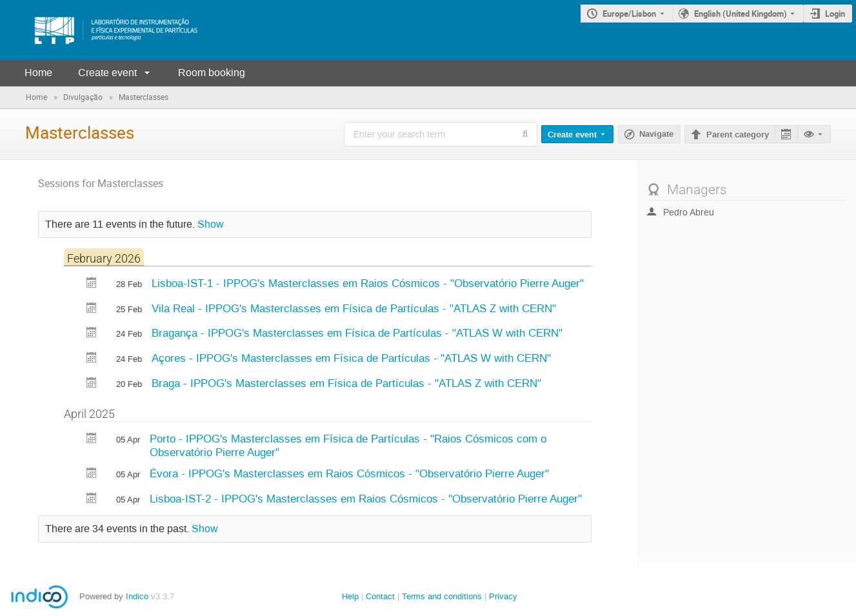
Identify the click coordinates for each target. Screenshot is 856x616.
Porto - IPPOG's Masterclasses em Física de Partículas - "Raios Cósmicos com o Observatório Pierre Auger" (348, 445)
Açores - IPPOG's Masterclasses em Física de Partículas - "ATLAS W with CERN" (351, 358)
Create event (107, 73)
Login (835, 14)
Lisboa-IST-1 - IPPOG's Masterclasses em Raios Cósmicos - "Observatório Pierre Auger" (368, 283)
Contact (380, 596)
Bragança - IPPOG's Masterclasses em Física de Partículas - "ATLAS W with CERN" (357, 333)
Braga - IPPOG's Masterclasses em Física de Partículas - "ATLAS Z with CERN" (346, 383)
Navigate (656, 134)
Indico (137, 596)
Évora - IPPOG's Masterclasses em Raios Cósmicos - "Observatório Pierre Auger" (349, 473)
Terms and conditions (442, 596)
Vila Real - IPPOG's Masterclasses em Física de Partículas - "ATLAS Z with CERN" (354, 308)
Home (38, 73)
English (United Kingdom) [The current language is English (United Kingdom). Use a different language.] (741, 14)
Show (211, 224)
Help (350, 596)
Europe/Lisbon (629, 14)
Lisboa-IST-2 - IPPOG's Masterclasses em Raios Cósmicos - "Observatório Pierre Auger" (366, 499)
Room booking (212, 73)
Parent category (738, 135)
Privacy (503, 596)
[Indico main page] (103, 30)
